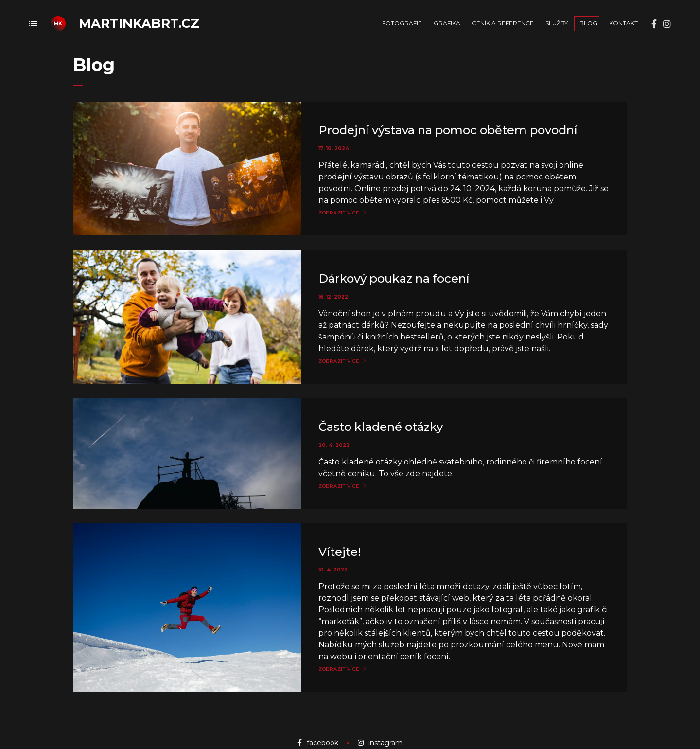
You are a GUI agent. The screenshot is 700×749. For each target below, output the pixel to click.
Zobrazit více (339, 213)
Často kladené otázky (381, 427)
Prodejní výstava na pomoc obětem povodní (448, 130)
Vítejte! (340, 552)
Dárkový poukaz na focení (394, 278)
